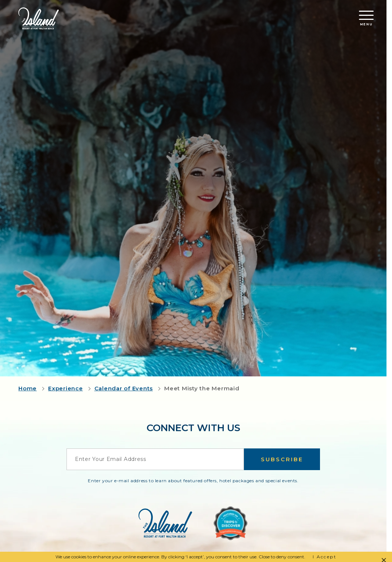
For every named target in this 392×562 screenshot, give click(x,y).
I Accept (325, 557)
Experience (66, 388)
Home (28, 388)
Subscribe (282, 459)
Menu (366, 18)
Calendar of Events (124, 388)
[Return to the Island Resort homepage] (39, 18)
